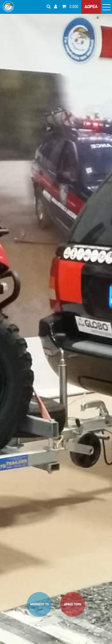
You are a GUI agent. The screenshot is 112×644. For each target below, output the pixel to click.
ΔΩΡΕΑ (91, 7)
